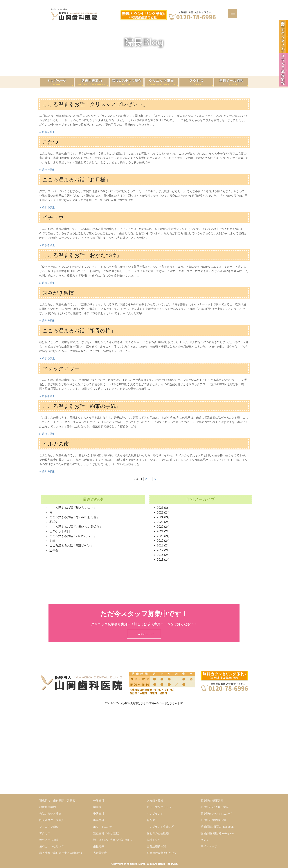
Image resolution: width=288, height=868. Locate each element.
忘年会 (54, 550)
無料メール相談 (49, 840)
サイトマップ (209, 846)
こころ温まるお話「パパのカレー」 (73, 536)
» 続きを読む (47, 132)
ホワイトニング (103, 827)
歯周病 (97, 807)
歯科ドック (154, 840)
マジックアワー (62, 368)
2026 (160, 508)
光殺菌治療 (100, 853)
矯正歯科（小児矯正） (107, 833)
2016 (160, 555)
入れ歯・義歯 (155, 801)
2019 (160, 541)
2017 (160, 550)
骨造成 (151, 820)
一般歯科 (99, 801)
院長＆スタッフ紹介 (52, 820)
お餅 (52, 541)
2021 (160, 531)
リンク (205, 840)
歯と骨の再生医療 (158, 833)
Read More (144, 634)
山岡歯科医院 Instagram (217, 833)
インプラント (155, 814)
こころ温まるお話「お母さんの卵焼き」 (76, 527)
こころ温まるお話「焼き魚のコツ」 (73, 508)
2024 (160, 517)
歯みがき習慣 (59, 293)
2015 (160, 560)
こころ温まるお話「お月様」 (79, 180)
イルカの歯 (57, 444)
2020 (160, 536)
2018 (160, 545)
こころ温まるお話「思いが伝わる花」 (74, 517)
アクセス (45, 833)
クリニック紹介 (49, 827)
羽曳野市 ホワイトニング (216, 814)
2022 (160, 527)
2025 (160, 512)
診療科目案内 (48, 807)
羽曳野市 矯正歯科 (212, 801)
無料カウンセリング (52, 846)
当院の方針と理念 (50, 814)
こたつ (51, 142)
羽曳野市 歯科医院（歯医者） (59, 801)
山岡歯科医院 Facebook (217, 827)
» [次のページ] (155, 479)
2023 (160, 522)
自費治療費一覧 (156, 846)
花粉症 (54, 522)
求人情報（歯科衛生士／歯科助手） (61, 853)
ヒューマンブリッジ (159, 807)
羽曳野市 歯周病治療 (213, 820)
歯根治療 (99, 846)
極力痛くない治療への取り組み (112, 840)
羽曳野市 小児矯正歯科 (215, 807)
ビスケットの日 (60, 531)
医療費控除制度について (162, 853)
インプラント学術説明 (161, 827)
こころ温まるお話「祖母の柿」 (82, 330)
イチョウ (54, 217)
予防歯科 (99, 814)
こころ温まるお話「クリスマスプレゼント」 (99, 104)
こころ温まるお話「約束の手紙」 (84, 406)
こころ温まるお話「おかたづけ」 (85, 255)
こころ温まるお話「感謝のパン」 (71, 545)
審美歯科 (99, 820)
